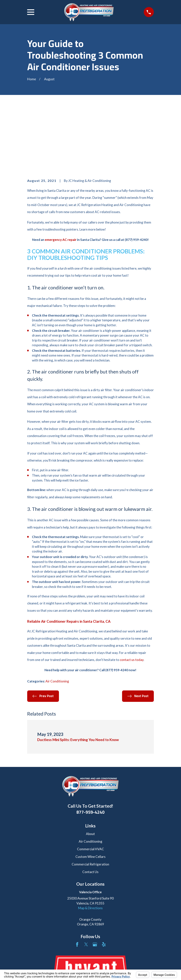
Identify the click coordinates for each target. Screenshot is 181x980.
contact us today (132, 602)
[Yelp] (104, 887)
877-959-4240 (90, 754)
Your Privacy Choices (78, 967)
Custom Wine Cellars (90, 799)
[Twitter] (86, 887)
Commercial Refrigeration (90, 807)
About (90, 776)
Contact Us (90, 814)
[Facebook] (77, 887)
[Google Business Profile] (95, 887)
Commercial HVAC (90, 791)
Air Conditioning (57, 624)
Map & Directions (90, 850)
